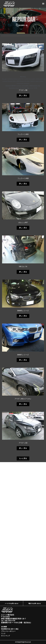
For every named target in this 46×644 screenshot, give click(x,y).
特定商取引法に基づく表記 (10, 629)
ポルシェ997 (23, 275)
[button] (43, 4)
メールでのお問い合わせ (12, 603)
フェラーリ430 (23, 187)
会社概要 (4, 627)
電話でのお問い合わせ (35, 603)
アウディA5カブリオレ (23, 452)
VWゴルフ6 (23, 319)
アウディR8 (23, 143)
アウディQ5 (23, 496)
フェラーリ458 (23, 231)
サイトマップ (5, 636)
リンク (3, 633)
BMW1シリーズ (23, 407)
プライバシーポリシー (8, 631)
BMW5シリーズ (23, 363)
